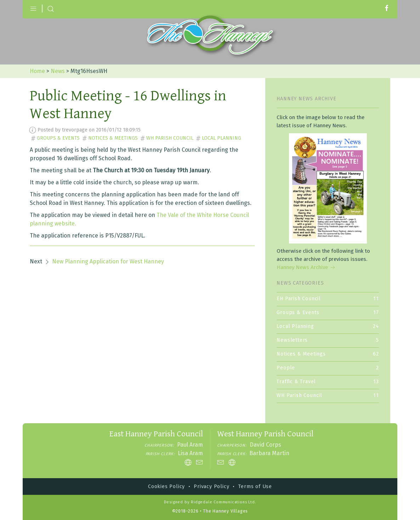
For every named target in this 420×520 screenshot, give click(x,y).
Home (37, 71)
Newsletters (328, 340)
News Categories (300, 283)
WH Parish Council (170, 138)
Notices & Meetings (113, 138)
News (58, 71)
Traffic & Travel (328, 382)
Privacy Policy (211, 487)
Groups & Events (58, 138)
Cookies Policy (166, 487)
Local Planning (222, 138)
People (328, 368)
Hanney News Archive (307, 267)
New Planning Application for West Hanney (108, 261)
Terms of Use (255, 487)
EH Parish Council (328, 299)
